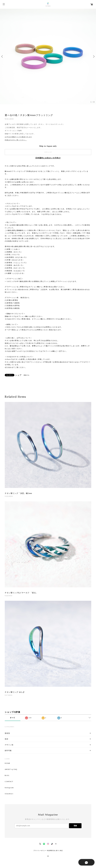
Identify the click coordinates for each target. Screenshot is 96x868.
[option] (48, 56)
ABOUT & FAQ (11, 769)
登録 (75, 826)
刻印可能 (8, 750)
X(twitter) (9, 794)
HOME (7, 763)
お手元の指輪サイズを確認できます (18, 137)
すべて (13, 718)
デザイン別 (9, 745)
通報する (26, 375)
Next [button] (93, 56)
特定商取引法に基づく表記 (55, 851)
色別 (6, 739)
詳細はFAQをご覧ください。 (16, 140)
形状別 (7, 733)
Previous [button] (2, 56)
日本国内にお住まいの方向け (48, 158)
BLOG (7, 775)
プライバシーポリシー (40, 851)
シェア (18, 375)
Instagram (9, 788)
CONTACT (9, 782)
